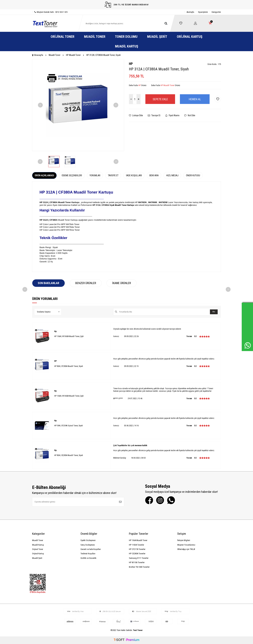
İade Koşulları (134, 175)
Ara (214, 312)
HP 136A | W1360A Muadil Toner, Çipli (69, 336)
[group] (78, 105)
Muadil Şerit (157, 37)
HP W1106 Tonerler (137, 562)
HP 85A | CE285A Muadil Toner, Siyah (69, 455)
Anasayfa (38, 55)
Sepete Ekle (160, 99)
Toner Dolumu (126, 37)
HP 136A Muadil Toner (138, 540)
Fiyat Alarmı (172, 115)
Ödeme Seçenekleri (72, 175)
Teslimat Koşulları (88, 554)
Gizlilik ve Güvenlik (88, 558)
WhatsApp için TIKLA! (186, 549)
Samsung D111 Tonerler (139, 558)
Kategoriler (216, 12)
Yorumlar (95, 175)
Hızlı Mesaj (172, 175)
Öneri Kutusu (193, 175)
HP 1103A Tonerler (137, 545)
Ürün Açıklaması (44, 175)
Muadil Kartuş (127, 46)
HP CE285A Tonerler (137, 554)
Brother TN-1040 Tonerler (139, 567)
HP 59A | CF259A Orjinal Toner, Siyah (68, 426)
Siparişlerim (203, 12)
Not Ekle (190, 115)
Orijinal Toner (63, 37)
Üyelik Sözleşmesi (88, 540)
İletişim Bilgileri (184, 540)
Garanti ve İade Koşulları (91, 549)
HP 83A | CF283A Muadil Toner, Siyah (69, 366)
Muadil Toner (95, 37)
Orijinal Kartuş (190, 37)
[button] (40, 105)
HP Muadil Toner (73, 55)
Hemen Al (195, 99)
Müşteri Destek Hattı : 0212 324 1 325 (50, 12)
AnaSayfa (190, 12)
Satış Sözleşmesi (88, 545)
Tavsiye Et (154, 115)
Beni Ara (154, 175)
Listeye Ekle (136, 115)
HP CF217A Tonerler (137, 549)
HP (131, 64)
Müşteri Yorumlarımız (186, 545)
